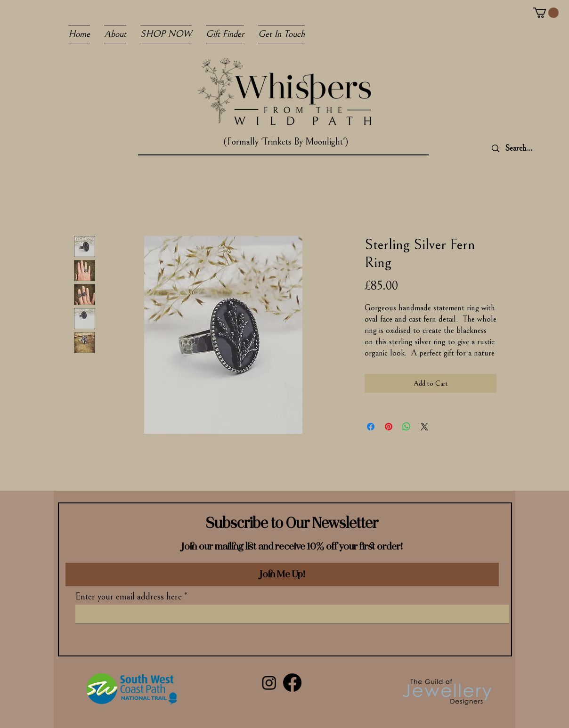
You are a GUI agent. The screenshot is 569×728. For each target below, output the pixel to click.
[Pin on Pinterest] (389, 427)
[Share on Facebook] (371, 427)
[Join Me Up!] (282, 574)
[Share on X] (424, 427)
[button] (546, 13)
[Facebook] (292, 683)
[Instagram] (269, 683)
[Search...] (533, 148)
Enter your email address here (129, 597)
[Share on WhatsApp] (406, 427)
